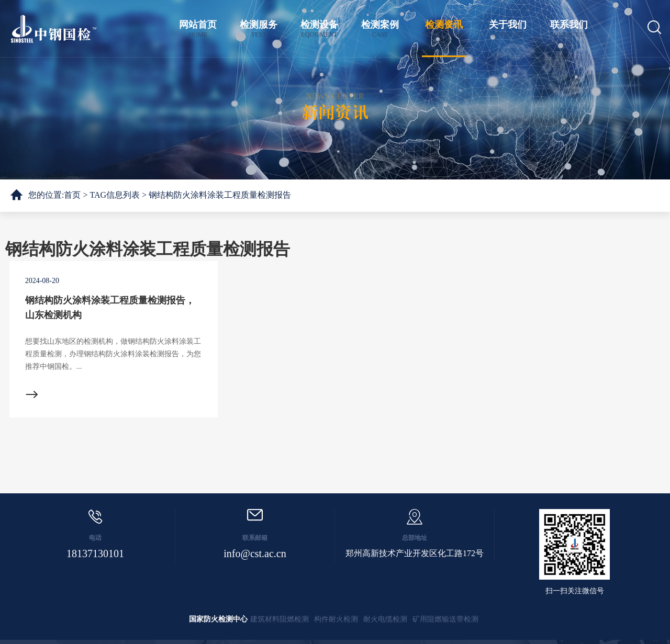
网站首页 (198, 29)
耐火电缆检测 (385, 619)
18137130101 (95, 553)
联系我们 (569, 29)
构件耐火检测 (336, 619)
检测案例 (380, 29)
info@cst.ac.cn (255, 553)
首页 (72, 195)
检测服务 (259, 29)
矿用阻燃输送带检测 (445, 619)
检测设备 (319, 29)
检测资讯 (444, 29)
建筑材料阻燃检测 (280, 619)
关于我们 (508, 29)
